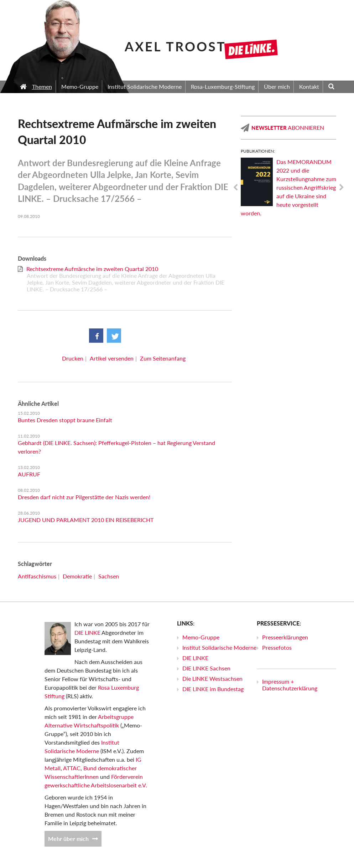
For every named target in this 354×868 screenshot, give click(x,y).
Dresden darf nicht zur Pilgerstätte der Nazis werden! (84, 497)
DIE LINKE (87, 632)
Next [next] (342, 188)
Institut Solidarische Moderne (219, 647)
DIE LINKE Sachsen (206, 668)
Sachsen (109, 576)
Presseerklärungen (285, 637)
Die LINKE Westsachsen (212, 678)
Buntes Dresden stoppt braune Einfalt (65, 420)
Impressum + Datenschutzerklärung (290, 685)
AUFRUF (29, 474)
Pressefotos (277, 647)
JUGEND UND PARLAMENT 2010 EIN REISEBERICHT (86, 520)
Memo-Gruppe (201, 637)
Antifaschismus (37, 576)
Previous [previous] (235, 188)
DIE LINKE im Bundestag (213, 689)
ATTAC (72, 768)
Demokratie (77, 576)
